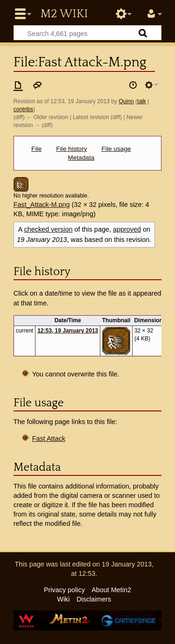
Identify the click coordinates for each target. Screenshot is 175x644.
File (36, 149)
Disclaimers (94, 599)
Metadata (81, 158)
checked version (48, 229)
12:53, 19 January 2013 (68, 331)
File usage (116, 149)
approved (127, 229)
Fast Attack (49, 439)
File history (71, 149)
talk (142, 101)
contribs (23, 109)
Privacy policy (64, 590)
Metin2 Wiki (64, 14)
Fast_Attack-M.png (42, 205)
